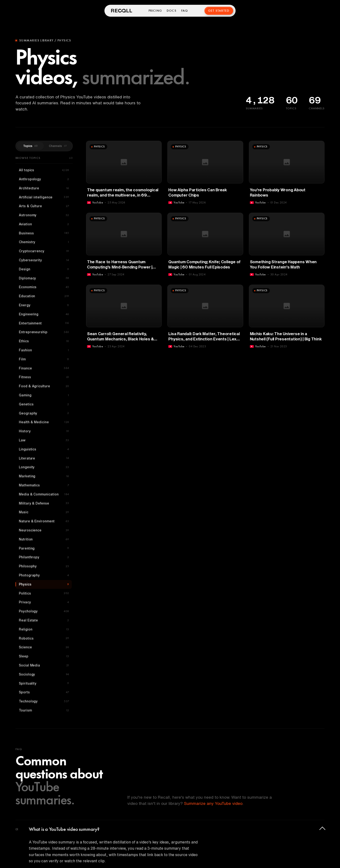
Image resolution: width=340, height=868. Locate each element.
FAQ (185, 11)
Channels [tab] (58, 146)
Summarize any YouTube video (213, 803)
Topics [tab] (30, 146)
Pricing (155, 11)
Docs (172, 11)
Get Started (219, 11)
